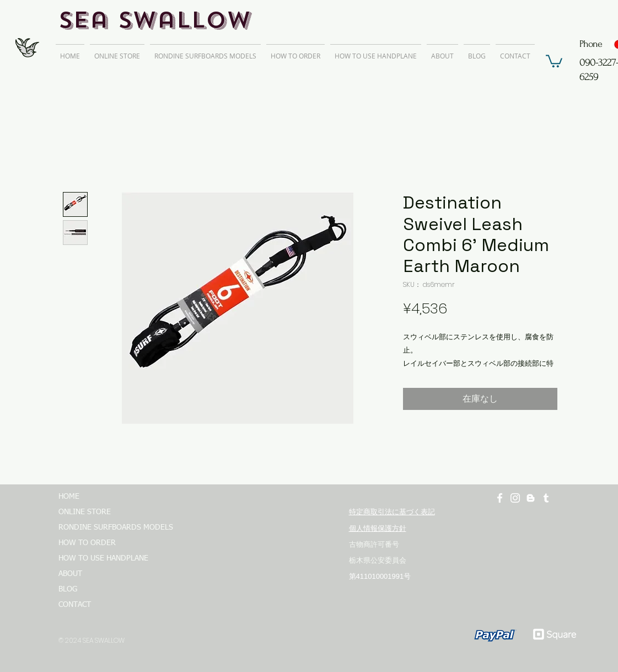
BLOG (68, 589)
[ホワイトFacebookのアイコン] (500, 498)
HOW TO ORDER (87, 543)
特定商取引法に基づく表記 (392, 512)
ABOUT (70, 574)
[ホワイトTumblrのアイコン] (546, 498)
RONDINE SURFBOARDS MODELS (111, 527)
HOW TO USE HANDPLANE (103, 558)
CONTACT (75, 605)
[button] (554, 60)
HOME (69, 497)
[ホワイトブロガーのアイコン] (531, 498)
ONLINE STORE (85, 512)
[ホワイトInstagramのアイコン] (515, 498)
